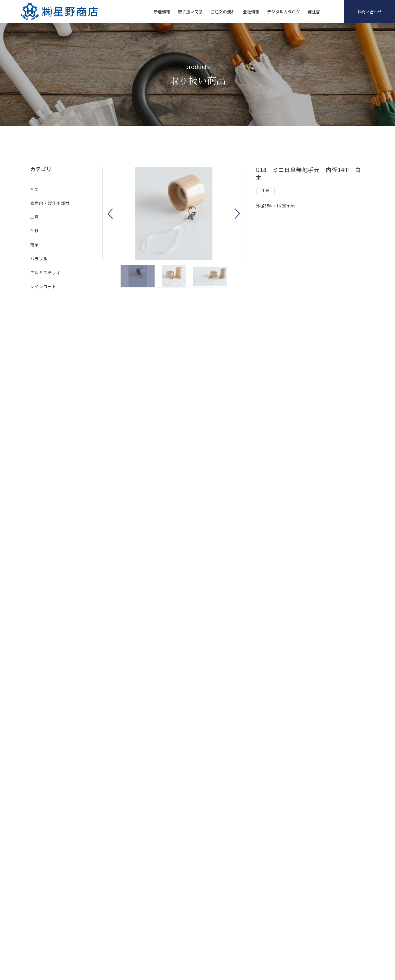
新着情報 (162, 12)
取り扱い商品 (190, 12)
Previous (110, 214)
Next (237, 214)
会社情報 (251, 12)
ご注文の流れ (223, 12)
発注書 (314, 12)
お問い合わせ (370, 12)
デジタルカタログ (284, 12)
